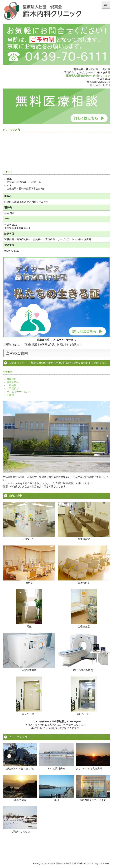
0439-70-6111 (102, 85)
